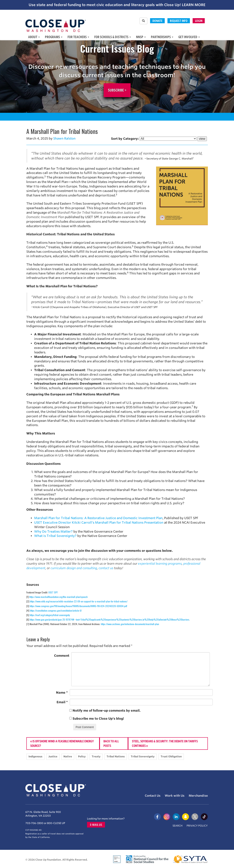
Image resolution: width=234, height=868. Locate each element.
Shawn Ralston (64, 138)
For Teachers (78, 37)
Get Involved (189, 37)
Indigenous (35, 756)
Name (62, 693)
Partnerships (162, 37)
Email (62, 702)
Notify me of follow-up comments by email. (107, 711)
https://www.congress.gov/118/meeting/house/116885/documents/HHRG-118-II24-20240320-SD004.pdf (78, 606)
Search (178, 826)
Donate (157, 21)
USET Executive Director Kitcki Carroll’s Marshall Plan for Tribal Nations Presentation (99, 523)
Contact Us (153, 796)
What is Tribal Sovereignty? (55, 536)
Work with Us (175, 796)
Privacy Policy (197, 826)
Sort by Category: (125, 139)
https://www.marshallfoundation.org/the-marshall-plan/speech (58, 597)
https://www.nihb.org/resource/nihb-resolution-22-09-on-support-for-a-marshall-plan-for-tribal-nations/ (79, 601)
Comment (62, 656)
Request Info (179, 21)
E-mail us (96, 825)
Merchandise (198, 796)
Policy (82, 756)
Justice (53, 756)
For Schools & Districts (113, 37)
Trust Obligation (171, 756)
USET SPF (53, 592)
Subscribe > (117, 90)
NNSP (141, 37)
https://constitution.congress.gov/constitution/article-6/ (56, 610)
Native (68, 756)
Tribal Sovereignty (143, 756)
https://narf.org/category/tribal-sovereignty (50, 615)
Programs (54, 37)
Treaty (96, 756)
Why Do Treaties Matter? (53, 532)
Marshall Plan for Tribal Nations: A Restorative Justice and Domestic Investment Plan (98, 518)
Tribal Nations (116, 756)
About (34, 37)
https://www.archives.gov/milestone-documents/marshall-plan (130, 624)
